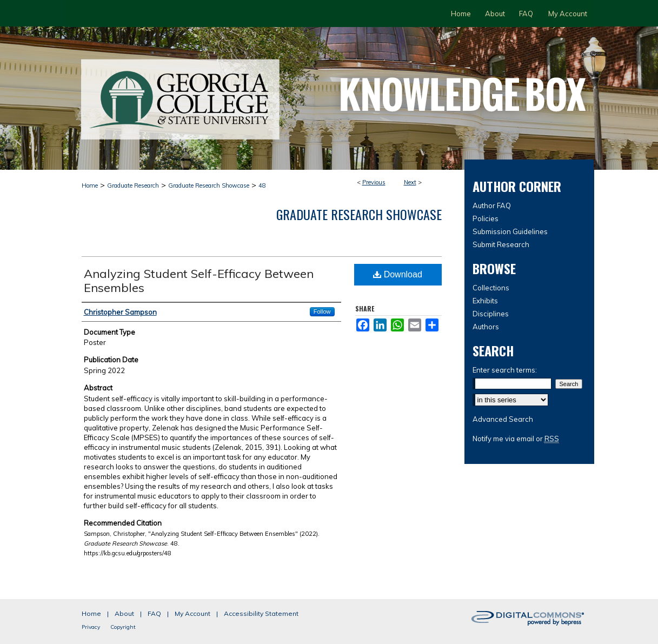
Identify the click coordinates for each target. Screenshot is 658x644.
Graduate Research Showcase (209, 185)
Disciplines (491, 314)
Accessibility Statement (261, 613)
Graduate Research (133, 185)
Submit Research (501, 244)
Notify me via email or (516, 439)
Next (410, 182)
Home (90, 185)
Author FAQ (492, 205)
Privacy (91, 627)
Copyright (123, 627)
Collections (491, 288)
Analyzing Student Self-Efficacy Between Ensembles (199, 281)
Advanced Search (503, 419)
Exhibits (485, 301)
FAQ (154, 613)
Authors (486, 327)
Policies (486, 218)
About (124, 613)
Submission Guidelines (510, 231)
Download (398, 274)
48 (262, 185)
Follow (322, 311)
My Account (192, 613)
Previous (374, 182)
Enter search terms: (505, 370)
